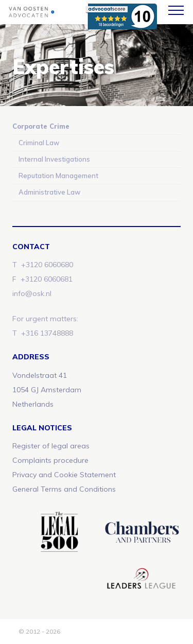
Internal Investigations (54, 159)
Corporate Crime (41, 126)
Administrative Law (49, 192)
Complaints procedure (50, 460)
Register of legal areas (51, 446)
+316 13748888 (47, 333)
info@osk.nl (32, 293)
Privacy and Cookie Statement (64, 475)
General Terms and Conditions (64, 489)
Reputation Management (58, 176)
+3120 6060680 (47, 265)
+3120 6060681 (47, 279)
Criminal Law (39, 143)
